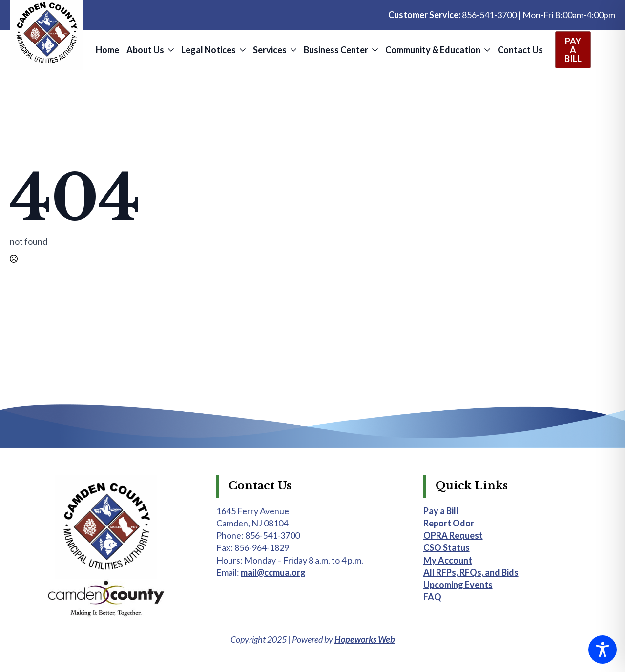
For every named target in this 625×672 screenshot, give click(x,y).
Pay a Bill (441, 511)
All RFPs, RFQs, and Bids (471, 572)
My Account (448, 560)
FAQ (432, 597)
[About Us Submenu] (170, 50)
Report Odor (449, 523)
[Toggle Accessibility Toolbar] (603, 650)
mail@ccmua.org (273, 572)
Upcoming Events (458, 585)
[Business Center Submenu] (374, 50)
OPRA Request (453, 535)
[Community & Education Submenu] (487, 50)
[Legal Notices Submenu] (242, 50)
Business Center (336, 50)
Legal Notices (208, 50)
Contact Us (520, 50)
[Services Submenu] (293, 50)
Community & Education (433, 50)
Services (270, 50)
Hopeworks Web (365, 639)
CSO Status (447, 547)
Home (107, 50)
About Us (145, 50)
